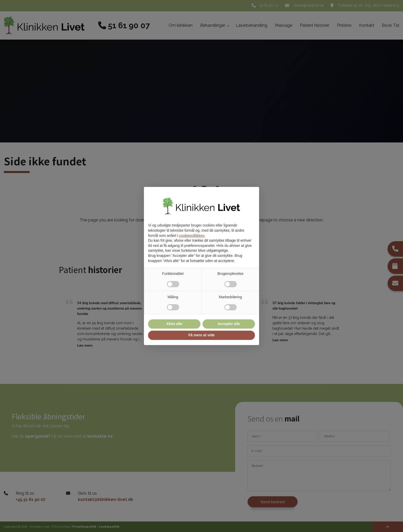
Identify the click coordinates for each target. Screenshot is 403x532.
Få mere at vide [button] (201, 335)
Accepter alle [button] (229, 324)
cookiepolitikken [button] (192, 236)
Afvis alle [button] (174, 324)
